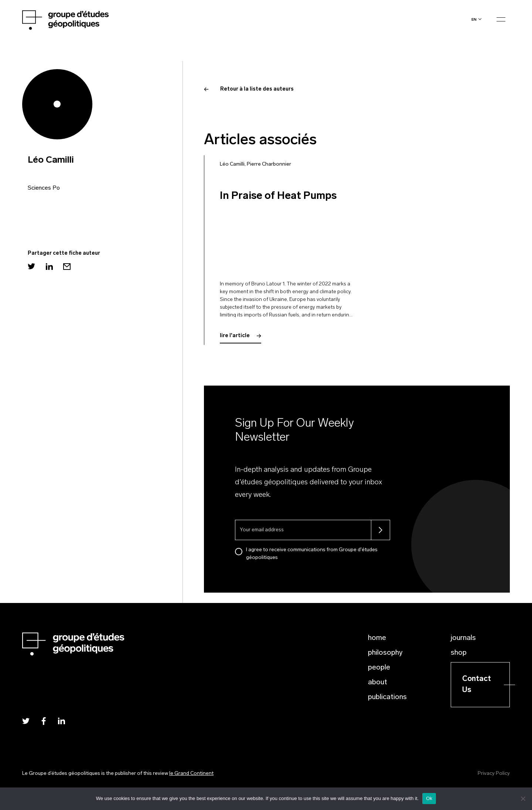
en (474, 19)
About (378, 682)
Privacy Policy (494, 774)
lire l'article (241, 336)
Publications (387, 697)
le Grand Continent (191, 774)
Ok (429, 798)
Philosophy (385, 653)
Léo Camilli (232, 164)
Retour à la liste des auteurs (249, 89)
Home (377, 638)
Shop (459, 653)
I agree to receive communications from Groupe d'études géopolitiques (312, 554)
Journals (463, 638)
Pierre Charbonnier (269, 164)
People (379, 668)
